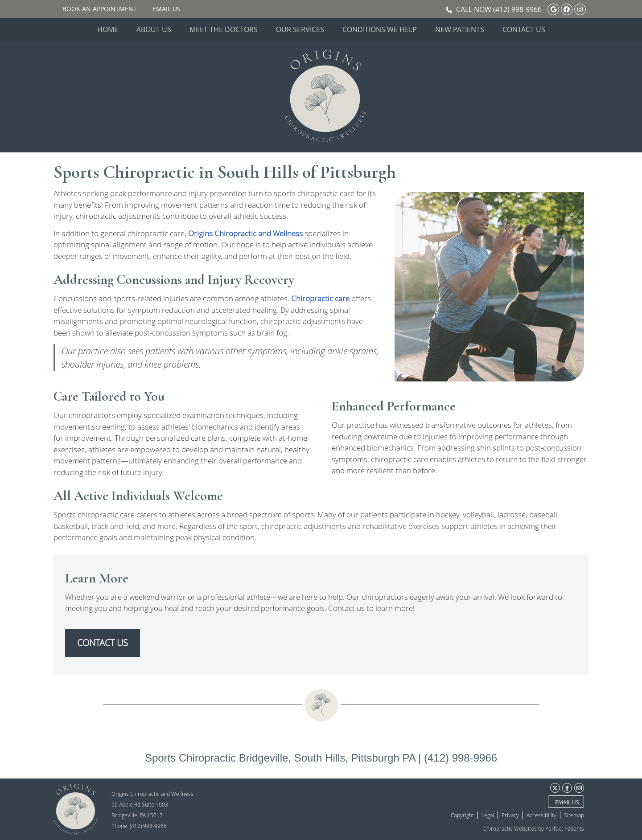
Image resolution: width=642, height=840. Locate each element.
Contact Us (524, 29)
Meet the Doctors (224, 29)
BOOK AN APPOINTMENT (100, 9)
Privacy (510, 815)
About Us (154, 29)
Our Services (300, 29)
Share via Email (579, 788)
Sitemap (574, 815)
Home (108, 29)
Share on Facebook (567, 788)
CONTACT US (103, 643)
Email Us (167, 9)
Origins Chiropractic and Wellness (245, 233)
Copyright (462, 815)
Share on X (555, 788)
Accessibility (541, 815)
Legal (488, 815)
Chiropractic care (320, 298)
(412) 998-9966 (517, 9)
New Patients (460, 29)
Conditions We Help (380, 29)
